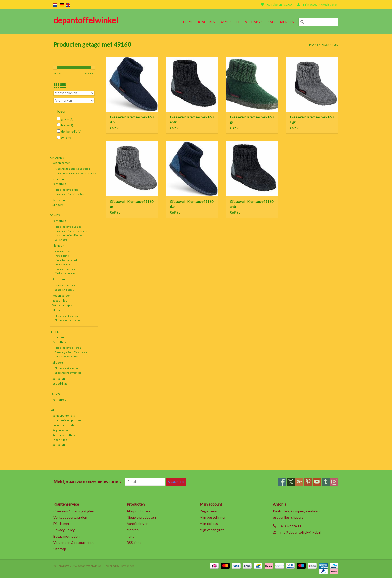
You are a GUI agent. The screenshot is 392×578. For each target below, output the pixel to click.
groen (67, 119)
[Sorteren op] (74, 93)
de (62, 5)
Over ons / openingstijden (74, 511)
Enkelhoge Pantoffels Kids (70, 194)
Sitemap (60, 549)
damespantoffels (64, 415)
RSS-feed (134, 543)
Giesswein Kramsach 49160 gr (252, 119)
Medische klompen (66, 273)
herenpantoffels (63, 425)
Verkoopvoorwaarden (70, 517)
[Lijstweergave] (63, 86)
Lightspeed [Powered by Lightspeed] (127, 566)
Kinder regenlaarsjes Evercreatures (75, 173)
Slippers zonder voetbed (68, 320)
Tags (324, 44)
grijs (66, 138)
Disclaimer (61, 524)
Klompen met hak (65, 269)
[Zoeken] (318, 22)
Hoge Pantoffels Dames (68, 227)
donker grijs (71, 131)
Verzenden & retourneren (74, 543)
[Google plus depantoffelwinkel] (299, 482)
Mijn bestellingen (213, 517)
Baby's (257, 22)
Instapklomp (62, 256)
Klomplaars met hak (66, 260)
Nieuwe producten (141, 517)
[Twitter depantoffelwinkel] (291, 482)
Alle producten (138, 511)
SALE (272, 22)
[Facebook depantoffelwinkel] (282, 482)
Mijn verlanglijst (212, 530)
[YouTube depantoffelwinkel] (317, 482)
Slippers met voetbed (67, 316)
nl (55, 5)
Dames (226, 22)
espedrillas (60, 383)
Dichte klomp (62, 264)
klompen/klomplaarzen (68, 420)
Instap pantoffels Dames (69, 235)
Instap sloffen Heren (67, 356)
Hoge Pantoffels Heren (68, 348)
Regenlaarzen (62, 163)
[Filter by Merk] (74, 101)
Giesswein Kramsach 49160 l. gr (312, 119)
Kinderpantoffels (64, 435)
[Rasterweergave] (57, 86)
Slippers (58, 205)
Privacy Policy (64, 530)
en (68, 5)
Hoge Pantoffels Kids (67, 190)
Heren (242, 22)
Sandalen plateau (65, 290)
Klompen (58, 246)
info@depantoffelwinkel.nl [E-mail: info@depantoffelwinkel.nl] (300, 532)
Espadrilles (60, 300)
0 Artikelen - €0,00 (277, 4)
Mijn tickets (209, 524)
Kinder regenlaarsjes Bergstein (73, 169)
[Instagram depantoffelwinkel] (334, 482)
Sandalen (59, 200)
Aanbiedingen (138, 524)
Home (188, 22)
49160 (334, 44)
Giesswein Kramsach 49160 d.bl (132, 119)
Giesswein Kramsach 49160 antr (192, 119)
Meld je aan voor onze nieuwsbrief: (87, 482)
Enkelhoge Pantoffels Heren (71, 352)
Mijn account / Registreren (318, 4)
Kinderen (207, 22)
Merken (287, 22)
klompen (58, 179)
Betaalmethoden (67, 536)
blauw (67, 125)
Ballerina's (61, 240)
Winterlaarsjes (62, 305)
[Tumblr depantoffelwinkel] (326, 482)
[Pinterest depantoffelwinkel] (308, 482)
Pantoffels (59, 184)
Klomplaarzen (63, 251)
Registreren (209, 511)
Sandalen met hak (65, 285)
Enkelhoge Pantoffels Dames (71, 231)
